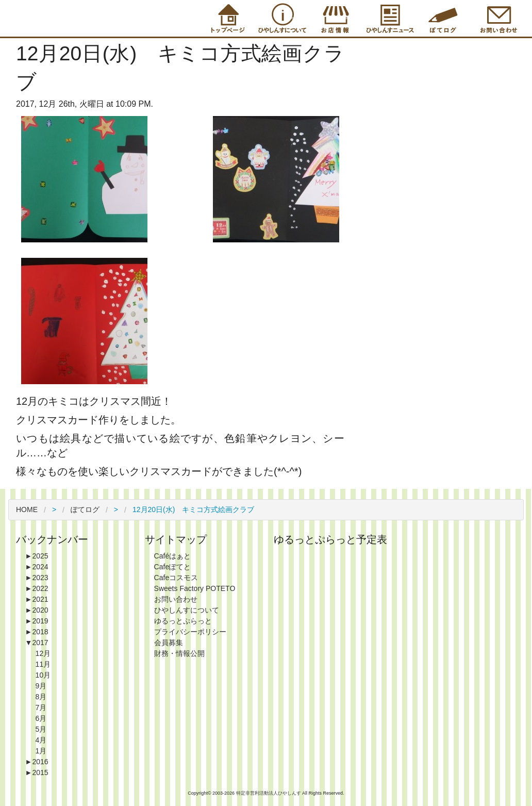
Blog (443, 18)
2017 (37, 643)
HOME (27, 509)
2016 (37, 762)
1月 (41, 751)
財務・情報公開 (179, 653)
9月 (41, 686)
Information (389, 18)
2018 (37, 632)
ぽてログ (85, 509)
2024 (37, 567)
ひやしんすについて (187, 610)
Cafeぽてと (173, 567)
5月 (41, 729)
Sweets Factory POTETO (195, 588)
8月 (41, 697)
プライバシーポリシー (190, 632)
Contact (497, 18)
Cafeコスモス (176, 578)
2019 (37, 621)
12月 (43, 653)
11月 (43, 664)
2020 (37, 610)
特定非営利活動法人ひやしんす (269, 793)
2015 (37, 772)
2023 (37, 578)
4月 (41, 740)
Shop (335, 18)
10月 (43, 675)
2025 (37, 556)
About (280, 18)
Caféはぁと (173, 556)
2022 (37, 588)
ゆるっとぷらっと (183, 621)
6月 (41, 718)
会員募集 (169, 643)
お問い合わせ (176, 599)
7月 (41, 708)
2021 (37, 599)
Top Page (226, 18)
